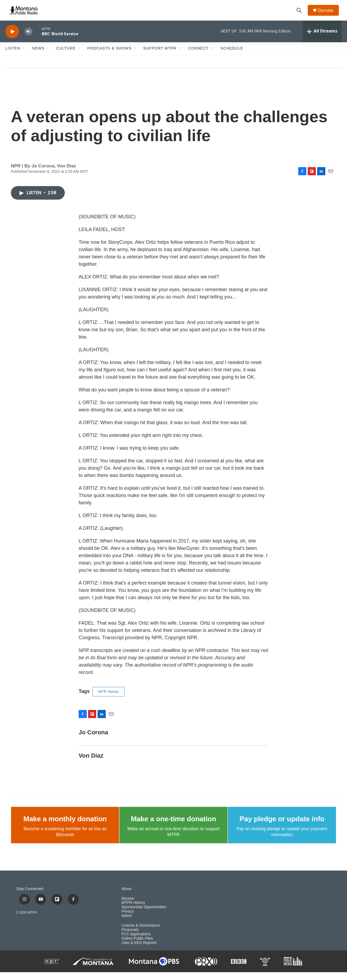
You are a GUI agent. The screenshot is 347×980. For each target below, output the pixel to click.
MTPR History (133, 911)
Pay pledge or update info (282, 827)
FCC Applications (136, 942)
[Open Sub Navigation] (24, 56)
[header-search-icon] (301, 14)
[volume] (28, 39)
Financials (130, 938)
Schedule (232, 56)
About (126, 897)
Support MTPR (160, 56)
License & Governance (141, 934)
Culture (66, 56)
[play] (12, 39)
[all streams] (322, 39)
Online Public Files (137, 947)
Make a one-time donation (173, 827)
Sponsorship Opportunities (144, 915)
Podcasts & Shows (109, 56)
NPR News (108, 700)
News (38, 56)
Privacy (128, 919)
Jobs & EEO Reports (139, 951)
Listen (13, 56)
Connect (198, 56)
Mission (128, 906)
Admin (127, 924)
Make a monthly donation (65, 827)
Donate (328, 14)
